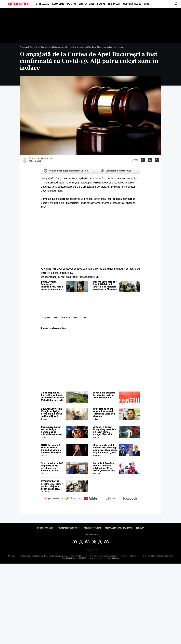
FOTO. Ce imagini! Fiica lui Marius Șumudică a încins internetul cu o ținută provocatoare (52, 449)
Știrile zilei (43, 4)
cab (76, 318)
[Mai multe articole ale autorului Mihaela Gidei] (25, 160)
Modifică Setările (90, 535)
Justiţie (36, 47)
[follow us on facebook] (130, 499)
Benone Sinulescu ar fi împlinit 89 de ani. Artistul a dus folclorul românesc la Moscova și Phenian (105, 286)
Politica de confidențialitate (118, 528)
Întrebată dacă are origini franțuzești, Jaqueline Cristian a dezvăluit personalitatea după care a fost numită (104, 413)
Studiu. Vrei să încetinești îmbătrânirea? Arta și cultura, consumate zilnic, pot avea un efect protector (52, 286)
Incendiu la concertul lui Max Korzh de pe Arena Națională (105, 395)
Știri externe (86, 4)
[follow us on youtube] (90, 499)
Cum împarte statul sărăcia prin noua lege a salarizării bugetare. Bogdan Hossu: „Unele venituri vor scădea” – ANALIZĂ (105, 449)
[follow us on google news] (51, 499)
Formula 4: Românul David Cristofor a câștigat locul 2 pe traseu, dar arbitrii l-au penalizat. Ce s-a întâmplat (104, 467)
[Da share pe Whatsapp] (157, 160)
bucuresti (66, 318)
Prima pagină (25, 47)
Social (101, 4)
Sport (147, 4)
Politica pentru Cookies (69, 528)
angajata (46, 318)
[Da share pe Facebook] (143, 160)
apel (56, 318)
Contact (140, 528)
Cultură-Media (132, 4)
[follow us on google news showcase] (71, 499)
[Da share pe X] (150, 160)
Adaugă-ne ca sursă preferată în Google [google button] (65, 171)
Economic (58, 4)
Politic (72, 4)
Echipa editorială (45, 528)
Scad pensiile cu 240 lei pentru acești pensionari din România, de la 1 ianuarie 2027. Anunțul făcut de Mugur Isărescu (52, 467)
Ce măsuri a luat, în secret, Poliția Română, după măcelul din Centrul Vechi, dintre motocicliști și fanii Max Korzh (52, 431)
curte (84, 318)
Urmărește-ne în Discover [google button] (116, 171)
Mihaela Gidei (35, 161)
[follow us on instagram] (110, 499)
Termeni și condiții (92, 528)
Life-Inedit (114, 4)
